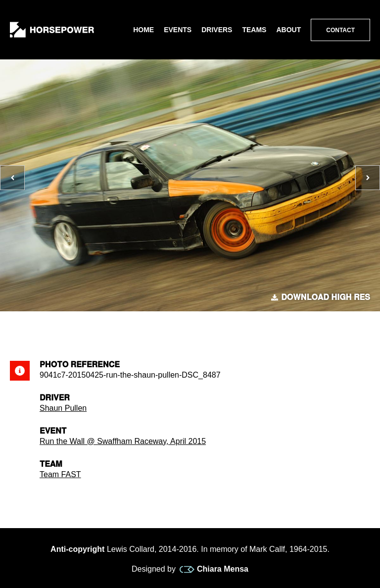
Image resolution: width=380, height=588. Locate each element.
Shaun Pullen (63, 408)
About (288, 30)
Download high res (321, 297)
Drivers (217, 30)
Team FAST (60, 474)
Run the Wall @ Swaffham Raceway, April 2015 (123, 441)
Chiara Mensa (214, 569)
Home (143, 30)
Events (178, 30)
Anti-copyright (77, 549)
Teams (254, 30)
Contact (340, 30)
